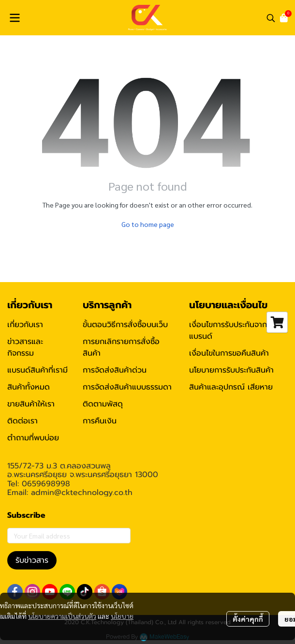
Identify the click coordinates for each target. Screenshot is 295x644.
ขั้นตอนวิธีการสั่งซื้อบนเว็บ (125, 325)
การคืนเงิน (100, 421)
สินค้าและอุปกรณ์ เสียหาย (231, 387)
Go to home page (148, 224)
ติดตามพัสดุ (103, 404)
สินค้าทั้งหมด (29, 387)
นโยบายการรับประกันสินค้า (231, 370)
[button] (271, 18)
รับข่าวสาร (32, 560)
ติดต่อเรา (22, 421)
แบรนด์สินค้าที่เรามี (37, 370)
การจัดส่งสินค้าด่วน (115, 370)
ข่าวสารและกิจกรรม (25, 347)
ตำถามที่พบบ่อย (33, 438)
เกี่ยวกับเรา (25, 325)
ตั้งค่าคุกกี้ (248, 619)
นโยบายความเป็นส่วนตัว (62, 616)
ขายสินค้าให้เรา (31, 404)
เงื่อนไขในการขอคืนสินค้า (229, 353)
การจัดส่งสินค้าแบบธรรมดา (127, 387)
